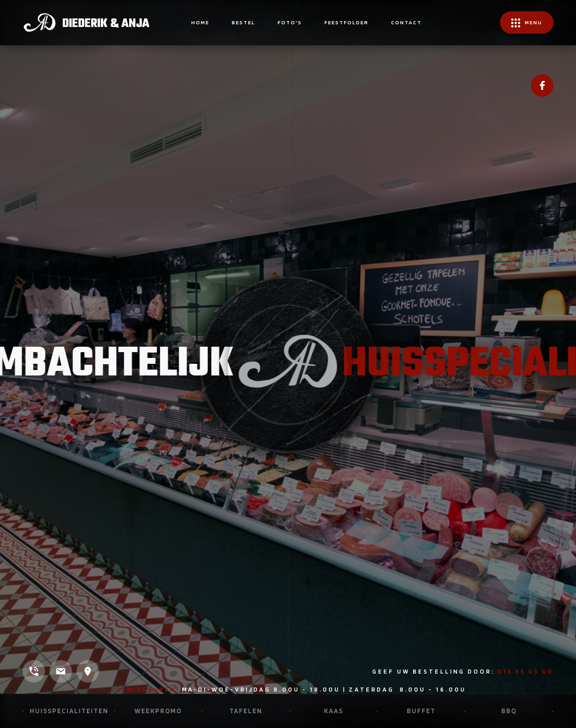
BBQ (509, 711)
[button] (527, 22)
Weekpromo (158, 711)
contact (406, 22)
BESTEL (243, 22)
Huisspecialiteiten (69, 711)
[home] (86, 22)
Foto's (290, 22)
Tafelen (246, 711)
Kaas (334, 711)
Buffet (421, 711)
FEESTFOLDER (346, 22)
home (200, 22)
